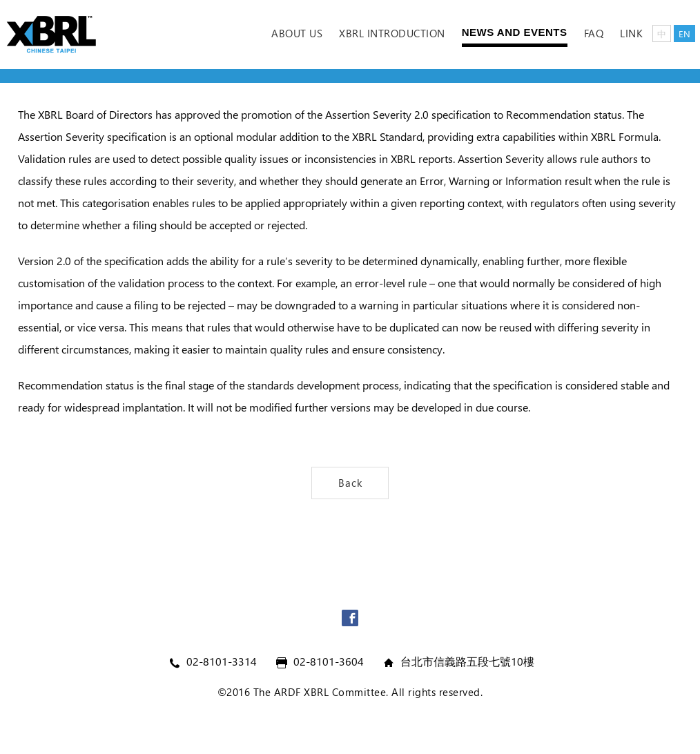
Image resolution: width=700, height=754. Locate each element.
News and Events (515, 32)
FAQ (594, 33)
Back (350, 483)
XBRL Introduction (392, 33)
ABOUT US (297, 33)
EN (684, 33)
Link (631, 33)
